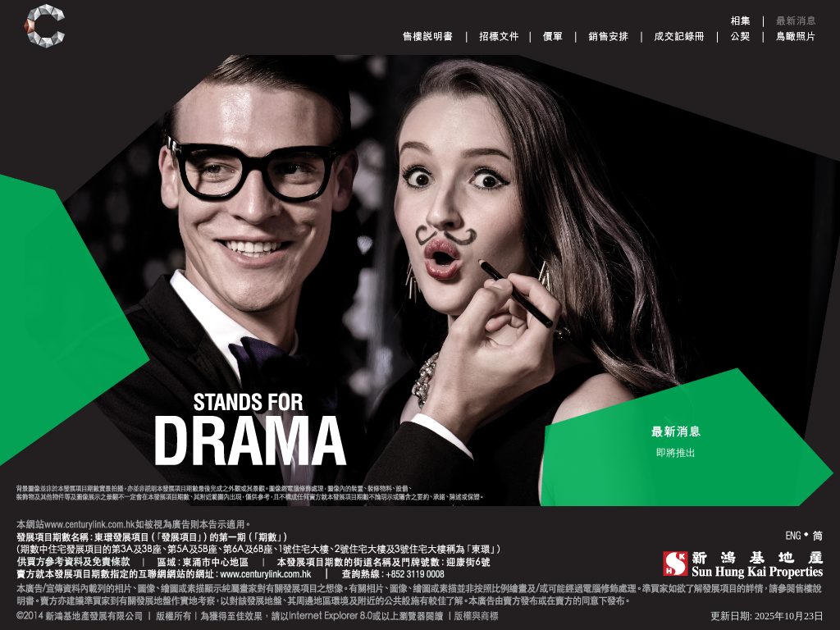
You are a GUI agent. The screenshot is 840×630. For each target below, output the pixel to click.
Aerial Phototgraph (796, 36)
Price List (552, 36)
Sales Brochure (428, 36)
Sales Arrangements (608, 36)
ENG (793, 536)
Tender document (499, 36)
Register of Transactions (680, 36)
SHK (743, 564)
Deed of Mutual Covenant (740, 36)
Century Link (45, 27)
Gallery (740, 21)
